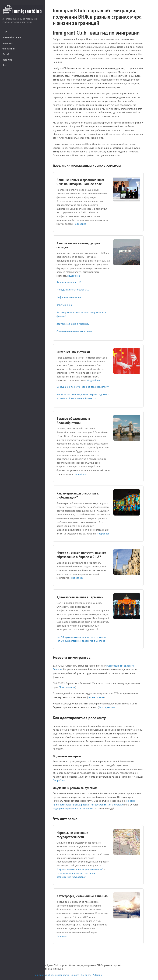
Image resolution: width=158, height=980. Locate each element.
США (5, 32)
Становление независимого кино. (75, 331)
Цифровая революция (69, 297)
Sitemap (98, 975)
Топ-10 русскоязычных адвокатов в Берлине (81, 641)
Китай (6, 54)
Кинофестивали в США (69, 282)
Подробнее (80, 224)
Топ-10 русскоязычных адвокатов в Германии (81, 637)
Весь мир (7, 60)
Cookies (75, 975)
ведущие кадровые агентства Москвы (73, 808)
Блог (5, 65)
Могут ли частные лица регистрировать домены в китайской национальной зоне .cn (83, 396)
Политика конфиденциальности (51, 975)
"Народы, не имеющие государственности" (80, 869)
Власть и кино (64, 305)
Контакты (86, 975)
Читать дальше (67, 687)
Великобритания (12, 37)
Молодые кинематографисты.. (73, 290)
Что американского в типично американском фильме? (81, 314)
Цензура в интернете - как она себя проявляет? (83, 387)
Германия (8, 43)
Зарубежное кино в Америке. (73, 324)
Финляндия (9, 49)
